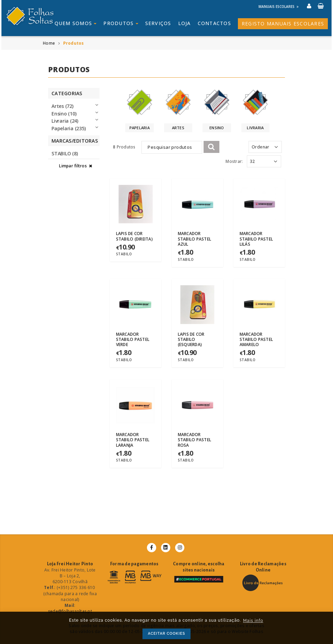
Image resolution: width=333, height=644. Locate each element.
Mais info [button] (253, 621)
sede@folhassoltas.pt (70, 611)
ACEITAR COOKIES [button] (167, 634)
